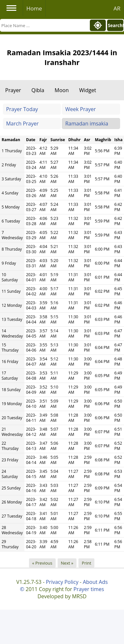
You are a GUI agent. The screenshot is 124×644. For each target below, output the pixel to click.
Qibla (38, 90)
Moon (62, 90)
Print (86, 563)
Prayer (13, 90)
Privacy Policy (62, 582)
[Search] (44, 25)
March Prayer (22, 124)
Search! (116, 25)
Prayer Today (22, 109)
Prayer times (89, 589)
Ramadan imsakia (87, 124)
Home (34, 8)
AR (117, 8)
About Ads (95, 582)
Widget (88, 90)
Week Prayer (80, 109)
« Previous (42, 563)
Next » (67, 563)
